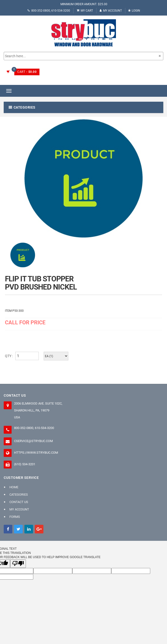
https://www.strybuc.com (36, 453)
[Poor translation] (18, 564)
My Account (111, 11)
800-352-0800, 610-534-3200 (49, 11)
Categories (19, 495)
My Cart (85, 11)
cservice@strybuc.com (33, 441)
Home (14, 487)
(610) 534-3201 (25, 464)
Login (134, 11)
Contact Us (19, 502)
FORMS (15, 517)
